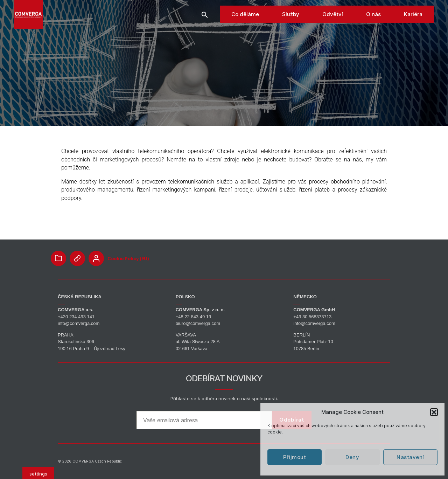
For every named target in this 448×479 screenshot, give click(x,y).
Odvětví (333, 28)
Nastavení (410, 457)
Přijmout (295, 457)
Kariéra (413, 28)
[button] (434, 412)
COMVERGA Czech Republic (97, 461)
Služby (291, 28)
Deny (352, 457)
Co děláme (245, 28)
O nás (373, 28)
